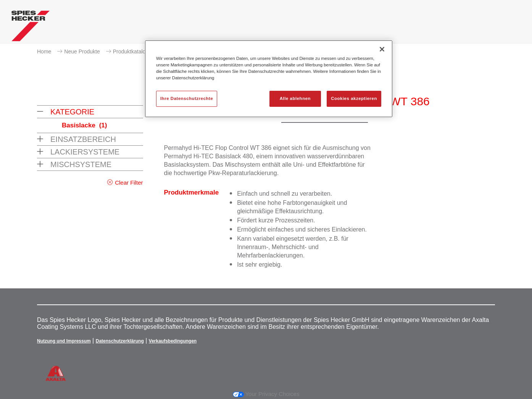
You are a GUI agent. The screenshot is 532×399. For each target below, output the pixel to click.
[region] (269, 79)
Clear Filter (129, 183)
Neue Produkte (82, 51)
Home (44, 51)
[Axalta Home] (31, 28)
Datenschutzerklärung (120, 341)
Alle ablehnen (295, 98)
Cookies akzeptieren (354, 98)
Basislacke (84, 125)
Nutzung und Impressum (64, 341)
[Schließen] (382, 49)
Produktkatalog (131, 51)
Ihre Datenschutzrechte (187, 98)
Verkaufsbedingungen (173, 341)
